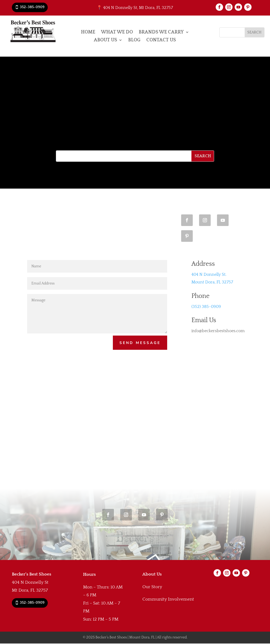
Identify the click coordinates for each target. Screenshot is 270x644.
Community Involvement (168, 600)
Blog (134, 40)
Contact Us (161, 40)
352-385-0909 (32, 7)
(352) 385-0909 (206, 307)
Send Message (140, 343)
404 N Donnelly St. (209, 274)
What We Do (117, 33)
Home (88, 33)
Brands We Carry (161, 33)
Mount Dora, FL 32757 (212, 282)
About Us (105, 40)
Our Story (152, 587)
